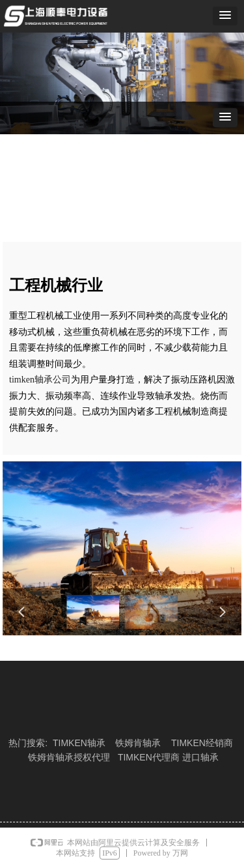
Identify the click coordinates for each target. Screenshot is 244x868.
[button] (225, 16)
